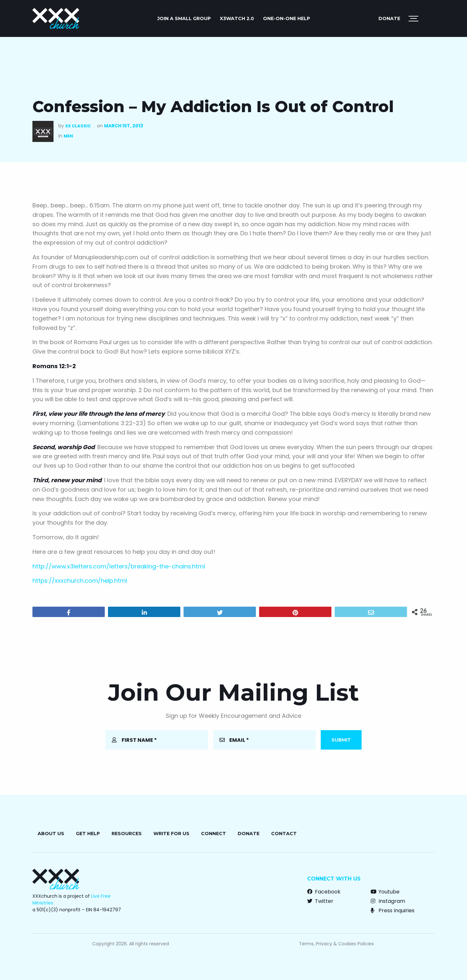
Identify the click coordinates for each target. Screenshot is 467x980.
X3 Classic (78, 126)
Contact (284, 834)
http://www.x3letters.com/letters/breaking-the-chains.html (119, 566)
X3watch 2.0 (237, 18)
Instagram (388, 901)
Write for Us (171, 834)
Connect (214, 834)
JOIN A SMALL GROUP (184, 18)
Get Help (88, 834)
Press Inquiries (393, 910)
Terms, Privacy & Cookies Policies (336, 944)
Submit (341, 740)
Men (68, 136)
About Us (51, 834)
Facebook (324, 892)
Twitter (320, 901)
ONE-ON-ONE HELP (287, 18)
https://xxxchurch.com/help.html (80, 581)
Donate (389, 18)
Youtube (385, 892)
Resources (127, 834)
